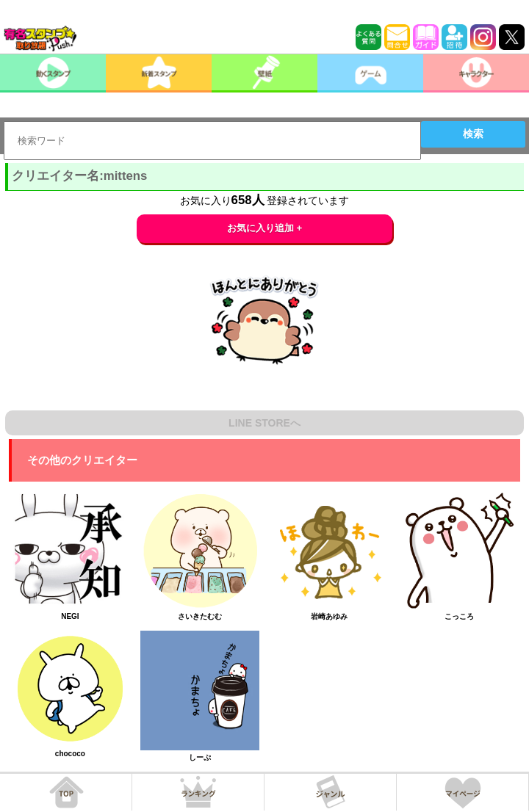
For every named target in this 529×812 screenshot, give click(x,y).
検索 (473, 134)
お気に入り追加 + (265, 228)
